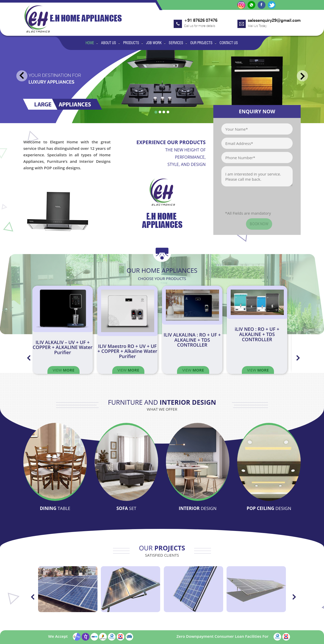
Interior (198, 501)
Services (176, 43)
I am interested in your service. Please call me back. (257, 176)
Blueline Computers (285, 639)
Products (131, 43)
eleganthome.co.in (49, 639)
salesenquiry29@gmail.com (274, 20)
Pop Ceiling (269, 501)
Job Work (154, 43)
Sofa (126, 501)
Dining (55, 501)
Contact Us (229, 43)
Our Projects (201, 43)
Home (90, 43)
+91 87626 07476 (201, 20)
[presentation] (260, 200)
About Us (109, 43)
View (64, 370)
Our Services (184, 626)
